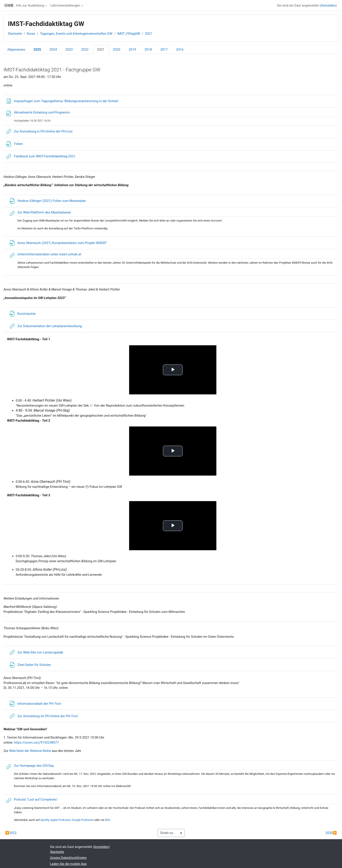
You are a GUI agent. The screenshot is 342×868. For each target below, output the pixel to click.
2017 (164, 50)
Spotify (45, 820)
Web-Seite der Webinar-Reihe (30, 751)
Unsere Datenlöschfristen (68, 858)
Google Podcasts (83, 820)
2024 (53, 50)
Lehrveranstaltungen (65, 5)
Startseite (15, 34)
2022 (85, 50)
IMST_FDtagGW (129, 34)
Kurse (31, 34)
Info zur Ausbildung (30, 5)
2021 (149, 34)
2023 (69, 50)
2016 (180, 50)
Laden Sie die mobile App (68, 864)
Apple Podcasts (60, 820)
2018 (148, 50)
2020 (116, 50)
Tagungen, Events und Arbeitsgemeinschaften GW (76, 34)
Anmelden (328, 5)
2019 (132, 50)
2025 (37, 50)
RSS (108, 820)
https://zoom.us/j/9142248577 (36, 743)
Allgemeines (16, 50)
